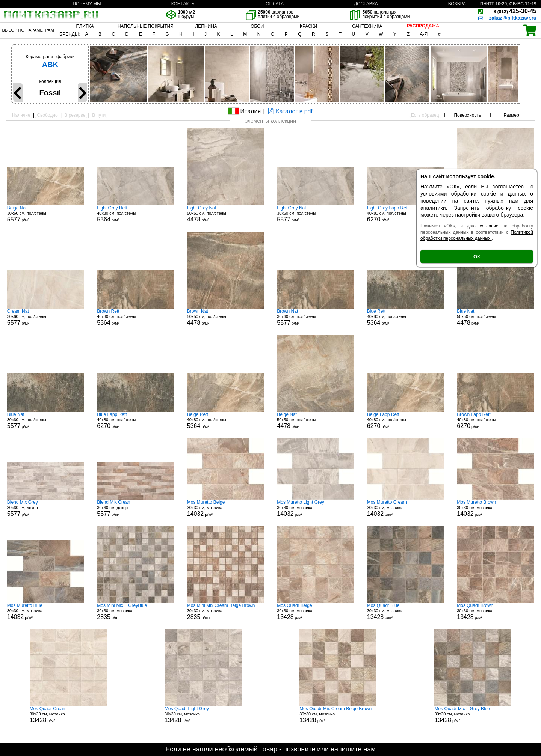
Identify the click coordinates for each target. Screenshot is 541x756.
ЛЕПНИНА (206, 26)
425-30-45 (515, 11)
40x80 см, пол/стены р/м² (135, 214)
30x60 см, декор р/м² (46, 508)
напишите (346, 749)
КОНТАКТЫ (184, 4)
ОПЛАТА (275, 4)
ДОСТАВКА (366, 4)
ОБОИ (257, 26)
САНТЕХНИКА (367, 26)
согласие (489, 226)
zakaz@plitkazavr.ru (513, 18)
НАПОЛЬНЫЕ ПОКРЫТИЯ (146, 26)
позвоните (299, 749)
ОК (477, 257)
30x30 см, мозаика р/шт (135, 611)
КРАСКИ (308, 26)
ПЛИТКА (85, 26)
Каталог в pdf (289, 111)
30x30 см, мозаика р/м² (226, 508)
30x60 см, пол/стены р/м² (46, 214)
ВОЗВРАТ (458, 4)
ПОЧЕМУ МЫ (87, 4)
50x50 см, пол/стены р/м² (226, 214)
